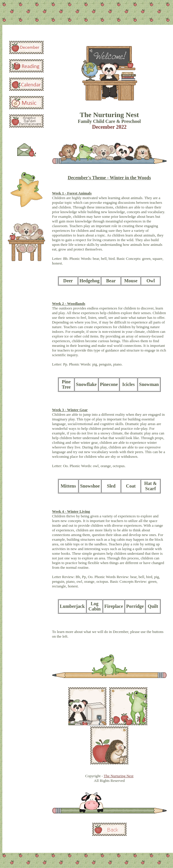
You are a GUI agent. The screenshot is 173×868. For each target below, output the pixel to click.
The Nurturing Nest (119, 776)
